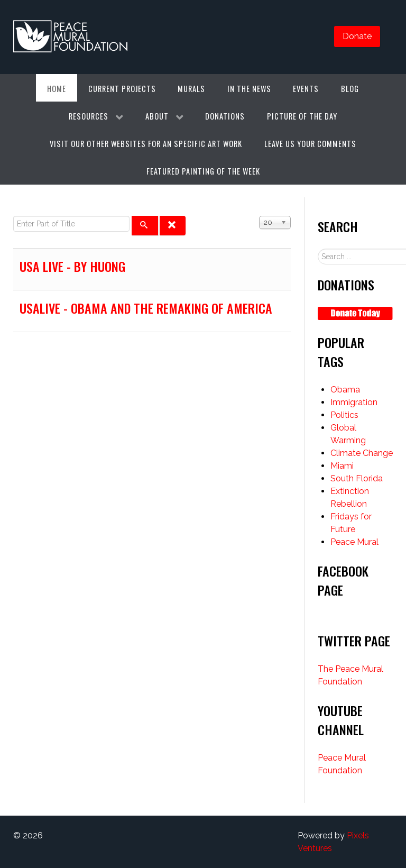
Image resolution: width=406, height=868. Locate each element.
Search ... (318, 249)
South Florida (357, 478)
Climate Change (362, 453)
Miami (342, 466)
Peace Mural (354, 542)
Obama (345, 390)
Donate (357, 36)
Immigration (354, 402)
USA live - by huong (72, 266)
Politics (344, 415)
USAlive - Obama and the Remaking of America (146, 308)
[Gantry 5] (71, 37)
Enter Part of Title (13, 216)
